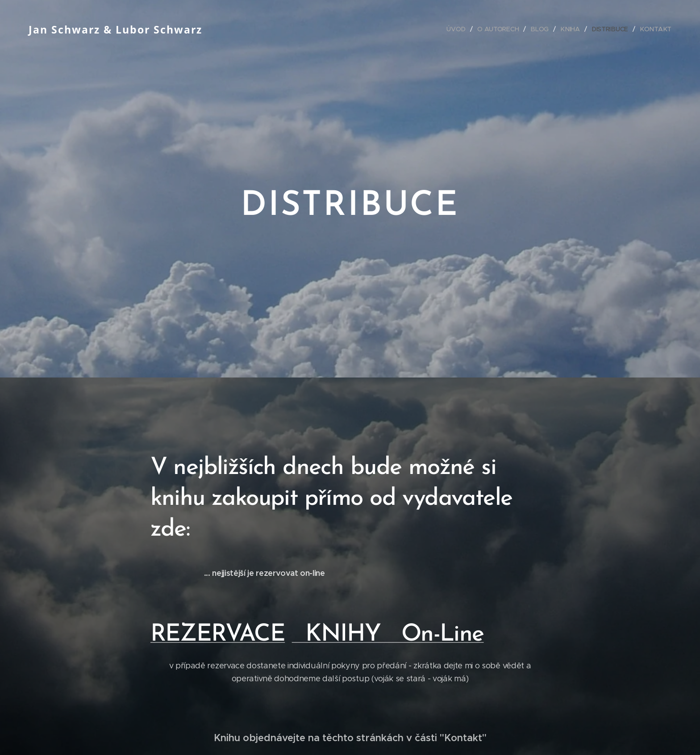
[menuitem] (460, 29)
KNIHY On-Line (388, 635)
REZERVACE (218, 635)
